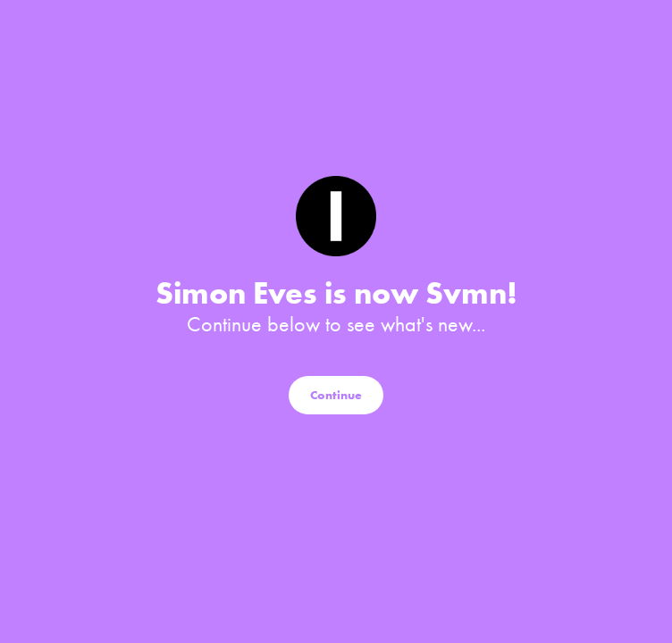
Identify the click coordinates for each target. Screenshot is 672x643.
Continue (336, 395)
